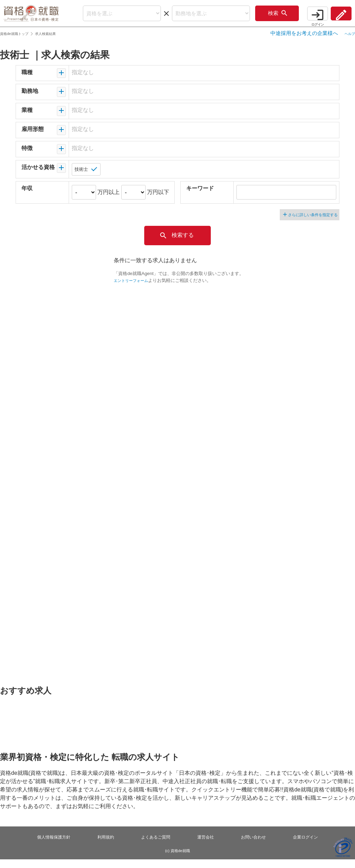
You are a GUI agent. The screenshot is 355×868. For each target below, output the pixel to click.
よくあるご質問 (155, 846)
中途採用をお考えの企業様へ (299, 41)
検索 (264, 17)
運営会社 (207, 846)
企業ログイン (311, 846)
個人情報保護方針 (49, 846)
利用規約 (103, 846)
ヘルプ (347, 41)
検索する (176, 244)
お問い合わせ (257, 846)
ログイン (307, 17)
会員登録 (338, 17)
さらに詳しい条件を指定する (308, 223)
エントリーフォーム (134, 289)
